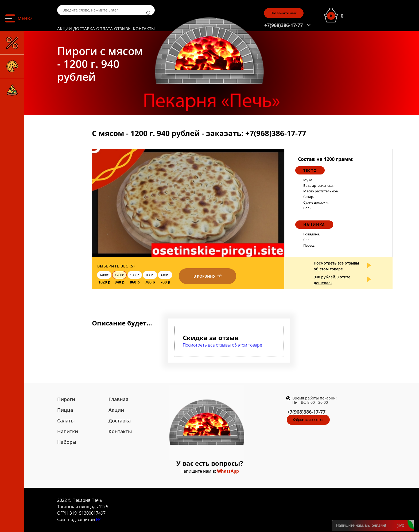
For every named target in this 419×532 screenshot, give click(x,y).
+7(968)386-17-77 (284, 25)
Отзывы (123, 29)
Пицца (65, 410)
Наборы (67, 442)
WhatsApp (228, 471)
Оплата (104, 29)
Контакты (144, 29)
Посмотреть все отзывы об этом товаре (336, 266)
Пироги (66, 399)
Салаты (66, 421)
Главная (118, 399)
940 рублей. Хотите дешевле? (332, 280)
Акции (65, 29)
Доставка (84, 29)
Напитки (68, 431)
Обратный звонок (308, 420)
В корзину (204, 276)
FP (98, 519)
